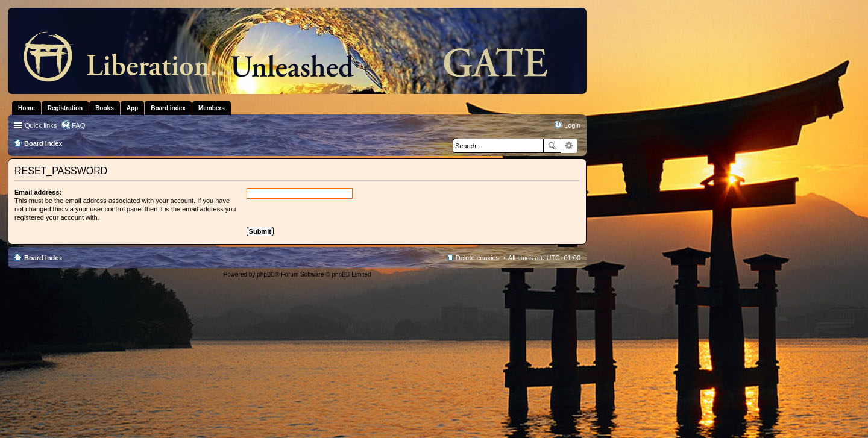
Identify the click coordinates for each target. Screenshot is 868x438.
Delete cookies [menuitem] (477, 258)
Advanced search (569, 146)
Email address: (38, 192)
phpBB (266, 274)
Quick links (41, 125)
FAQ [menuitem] (78, 125)
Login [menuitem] (572, 125)
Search (552, 146)
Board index (43, 258)
